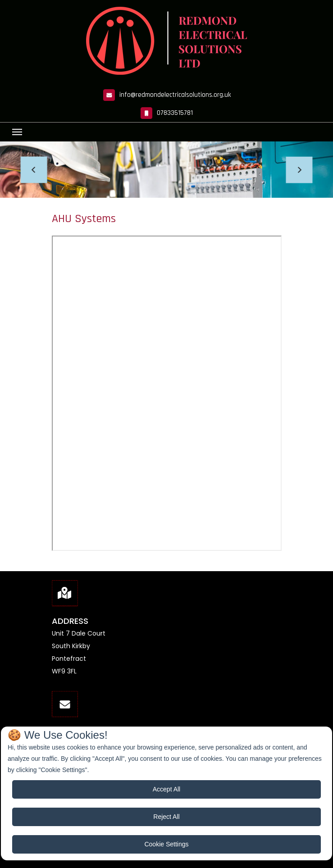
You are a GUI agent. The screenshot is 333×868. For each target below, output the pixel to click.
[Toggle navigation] (17, 132)
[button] (34, 170)
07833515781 (175, 113)
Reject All (166, 817)
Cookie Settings (166, 844)
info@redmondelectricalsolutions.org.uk (175, 95)
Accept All (166, 789)
